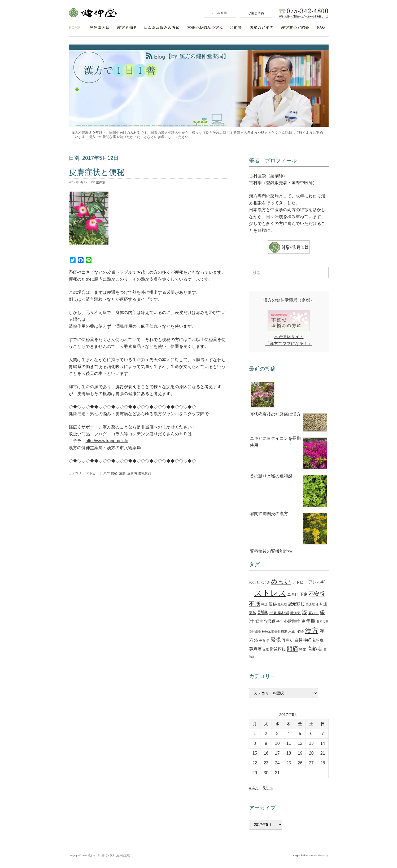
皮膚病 (132, 473)
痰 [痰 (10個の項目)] (268, 640)
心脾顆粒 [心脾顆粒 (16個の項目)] (292, 621)
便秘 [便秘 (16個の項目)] (273, 604)
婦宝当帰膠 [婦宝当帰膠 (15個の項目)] (265, 621)
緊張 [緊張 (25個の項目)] (276, 640)
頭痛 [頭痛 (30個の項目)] (293, 648)
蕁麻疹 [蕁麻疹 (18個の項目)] (255, 649)
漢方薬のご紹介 (295, 28)
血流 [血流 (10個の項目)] (266, 649)
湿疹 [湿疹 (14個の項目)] (300, 631)
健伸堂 (93, 13)
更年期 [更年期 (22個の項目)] (308, 621)
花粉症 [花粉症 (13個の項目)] (318, 640)
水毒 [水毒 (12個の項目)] (292, 632)
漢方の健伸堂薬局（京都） (289, 300)
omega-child (298, 856)
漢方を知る (127, 28)
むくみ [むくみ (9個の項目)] (266, 582)
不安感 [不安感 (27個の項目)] (317, 594)
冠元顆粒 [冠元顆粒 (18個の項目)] (296, 604)
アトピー (93, 473)
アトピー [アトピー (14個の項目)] (300, 582)
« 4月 (254, 788)
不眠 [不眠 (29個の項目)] (255, 603)
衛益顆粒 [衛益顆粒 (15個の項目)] (278, 649)
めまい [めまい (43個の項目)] (281, 581)
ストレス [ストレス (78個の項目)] (270, 593)
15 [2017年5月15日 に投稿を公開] (255, 753)
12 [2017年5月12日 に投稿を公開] (300, 743)
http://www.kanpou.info (107, 441)
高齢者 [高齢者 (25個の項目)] (315, 649)
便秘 (114, 473)
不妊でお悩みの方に (205, 28)
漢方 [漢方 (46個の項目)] (312, 630)
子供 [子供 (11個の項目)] (280, 622)
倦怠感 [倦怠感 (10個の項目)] (282, 604)
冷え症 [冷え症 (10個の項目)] (310, 604)
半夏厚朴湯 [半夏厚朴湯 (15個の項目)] (279, 613)
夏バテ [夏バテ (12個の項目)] (314, 613)
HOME (75, 28)
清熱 (122, 473)
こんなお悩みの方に (162, 28)
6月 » (268, 788)
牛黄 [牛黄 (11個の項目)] (262, 640)
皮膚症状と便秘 (97, 172)
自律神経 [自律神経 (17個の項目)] (303, 640)
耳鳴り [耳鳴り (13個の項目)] (287, 640)
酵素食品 (145, 473)
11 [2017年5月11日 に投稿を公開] (289, 743)
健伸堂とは (99, 28)
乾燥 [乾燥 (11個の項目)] (264, 604)
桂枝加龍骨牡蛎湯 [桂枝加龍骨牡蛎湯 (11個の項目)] (274, 632)
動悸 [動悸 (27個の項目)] (263, 612)
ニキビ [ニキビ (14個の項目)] (293, 594)
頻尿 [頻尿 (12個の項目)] (303, 649)
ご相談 (236, 28)
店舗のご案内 (261, 28)
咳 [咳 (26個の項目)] (304, 612)
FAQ (321, 28)
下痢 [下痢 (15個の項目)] (304, 594)
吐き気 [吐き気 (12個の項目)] (296, 613)
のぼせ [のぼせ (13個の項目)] (255, 582)
